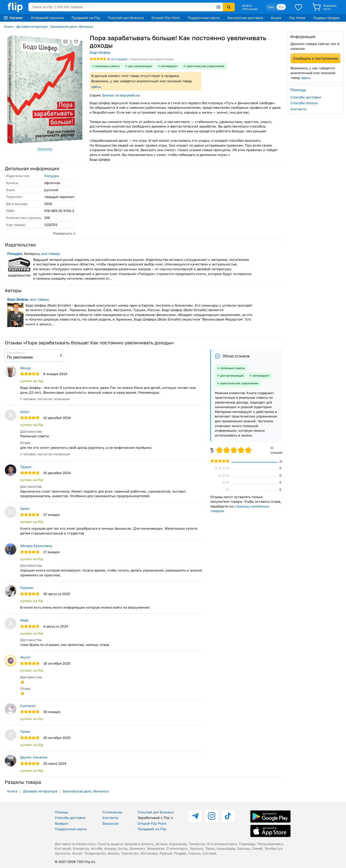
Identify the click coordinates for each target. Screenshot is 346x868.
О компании (112, 812)
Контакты (299, 109)
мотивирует (169, 66)
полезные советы (107, 66)
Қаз (271, 7)
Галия (25, 731)
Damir (25, 509)
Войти (247, 6)
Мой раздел (250, 9)
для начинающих (140, 66)
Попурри (52, 176)
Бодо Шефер (100, 52)
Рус (281, 7)
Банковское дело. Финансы (72, 26)
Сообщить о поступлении (315, 58)
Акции (276, 18)
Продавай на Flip (86, 18)
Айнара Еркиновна (36, 546)
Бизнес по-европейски (121, 95)
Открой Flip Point (166, 18)
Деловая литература (32, 26)
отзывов (119, 59)
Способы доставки (306, 97)
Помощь (62, 812)
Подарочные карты (204, 18)
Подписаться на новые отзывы (152, 59)
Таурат (26, 467)
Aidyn (25, 412)
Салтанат (28, 706)
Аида (24, 620)
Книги (9, 26)
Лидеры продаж (326, 18)
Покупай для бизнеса (126, 18)
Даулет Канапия (34, 757)
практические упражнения (205, 66)
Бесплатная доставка (245, 18)
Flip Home (297, 18)
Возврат (62, 823)
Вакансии (111, 823)
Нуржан (27, 588)
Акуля (25, 657)
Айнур (25, 368)
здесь (96, 87)
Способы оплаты (304, 103)
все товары (51, 254)
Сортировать (16, 352)
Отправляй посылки (47, 18)
